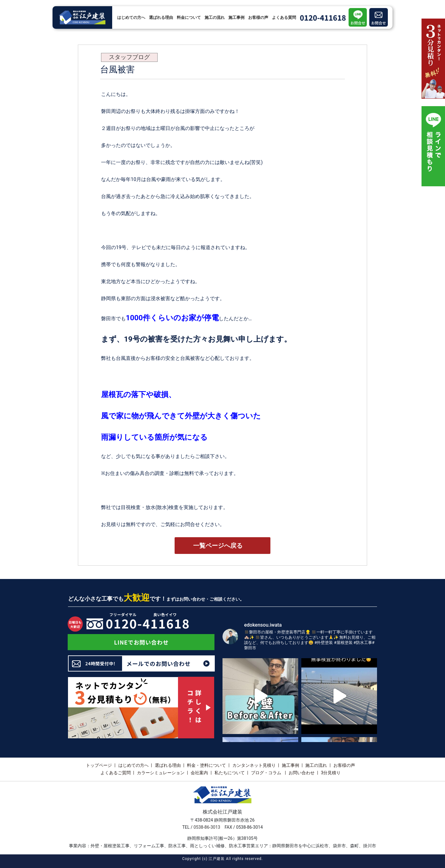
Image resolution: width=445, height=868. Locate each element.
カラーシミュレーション (161, 773)
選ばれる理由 (161, 17)
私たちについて (230, 773)
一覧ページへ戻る (218, 546)
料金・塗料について (206, 765)
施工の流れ (215, 17)
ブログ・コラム (267, 773)
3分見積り (331, 773)
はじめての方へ (131, 17)
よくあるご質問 (116, 773)
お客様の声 (258, 17)
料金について (189, 17)
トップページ (99, 765)
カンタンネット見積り (254, 765)
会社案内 (199, 773)
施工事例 (236, 17)
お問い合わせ (302, 773)
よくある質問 (284, 17)
